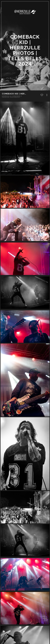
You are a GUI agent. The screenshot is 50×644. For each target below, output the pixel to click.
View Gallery (25, 80)
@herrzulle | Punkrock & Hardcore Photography (12, 97)
